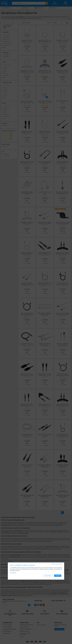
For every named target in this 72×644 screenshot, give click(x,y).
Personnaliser (48, 576)
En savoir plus (13, 573)
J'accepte (58, 576)
